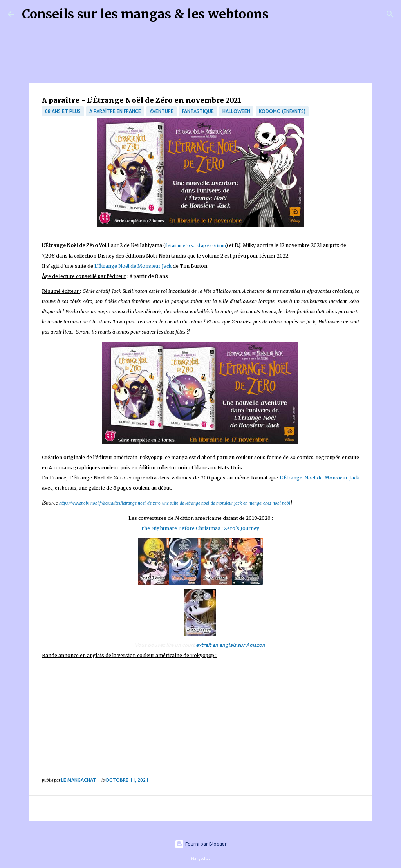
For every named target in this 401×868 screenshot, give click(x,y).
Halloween (236, 111)
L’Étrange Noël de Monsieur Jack (133, 266)
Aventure (162, 111)
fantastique (198, 111)
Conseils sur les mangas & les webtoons (145, 14)
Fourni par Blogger (201, 844)
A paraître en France (115, 111)
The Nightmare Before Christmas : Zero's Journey (200, 528)
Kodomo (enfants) (282, 111)
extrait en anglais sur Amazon (230, 645)
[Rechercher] (280, 14)
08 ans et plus (63, 111)
